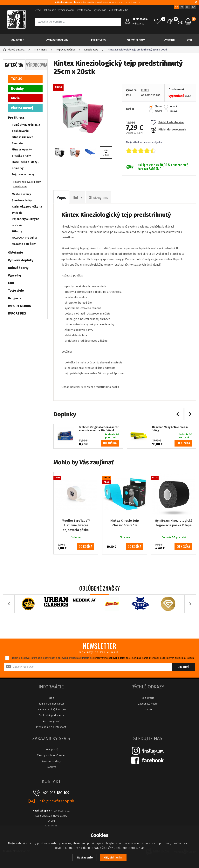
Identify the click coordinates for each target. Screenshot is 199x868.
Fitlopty (17, 232)
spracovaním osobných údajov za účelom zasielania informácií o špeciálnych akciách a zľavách (144, 658)
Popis (61, 197)
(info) (188, 96)
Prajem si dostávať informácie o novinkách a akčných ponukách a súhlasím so (102, 658)
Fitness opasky (22, 150)
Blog (51, 698)
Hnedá (173, 107)
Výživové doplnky (57, 40)
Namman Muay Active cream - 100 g (171, 429)
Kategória (14, 65)
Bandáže (17, 143)
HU (188, 7)
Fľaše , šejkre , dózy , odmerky (25, 165)
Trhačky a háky (21, 156)
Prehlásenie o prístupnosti (51, 727)
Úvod (38, 10)
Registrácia (148, 698)
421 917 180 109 (56, 793)
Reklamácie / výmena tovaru (59, 10)
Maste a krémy (21, 194)
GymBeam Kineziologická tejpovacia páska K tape (174, 523)
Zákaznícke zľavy (51, 761)
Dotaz (77, 197)
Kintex (145, 90)
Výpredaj (169, 40)
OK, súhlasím (113, 858)
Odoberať (184, 667)
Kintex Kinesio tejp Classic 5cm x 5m (125, 523)
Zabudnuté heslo (148, 704)
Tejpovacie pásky (23, 174)
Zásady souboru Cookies (51, 755)
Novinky (17, 89)
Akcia (15, 98)
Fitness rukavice (23, 137)
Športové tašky (22, 200)
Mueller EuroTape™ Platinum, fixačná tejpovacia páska (76, 525)
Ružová (174, 111)
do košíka (110, 443)
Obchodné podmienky (51, 715)
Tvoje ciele (16, 291)
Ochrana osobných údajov (51, 709)
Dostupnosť (51, 749)
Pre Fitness (98, 40)
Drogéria (15, 298)
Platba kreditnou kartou (51, 704)
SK (176, 7)
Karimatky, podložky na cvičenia (27, 210)
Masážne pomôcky (24, 244)
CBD (189, 40)
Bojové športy (136, 40)
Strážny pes (99, 197)
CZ (182, 7)
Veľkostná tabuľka (119, 10)
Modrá (158, 111)
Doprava (51, 767)
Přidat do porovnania (168, 130)
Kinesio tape (20, 186)
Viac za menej (22, 108)
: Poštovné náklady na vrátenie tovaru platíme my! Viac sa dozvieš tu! (98, 2)
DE (194, 7)
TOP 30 (17, 79)
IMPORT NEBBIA (19, 306)
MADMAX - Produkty (24, 238)
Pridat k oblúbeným (167, 122)
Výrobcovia (100, 10)
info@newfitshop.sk (56, 801)
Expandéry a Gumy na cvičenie (26, 222)
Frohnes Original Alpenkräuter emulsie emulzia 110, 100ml (99, 429)
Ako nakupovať (51, 721)
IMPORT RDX (17, 313)
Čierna (158, 107)
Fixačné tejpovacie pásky (27, 182)
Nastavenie (85, 858)
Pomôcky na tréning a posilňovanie (26, 128)
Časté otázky (84, 10)
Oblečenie (18, 40)
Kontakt (148, 709)
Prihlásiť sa (138, 24)
